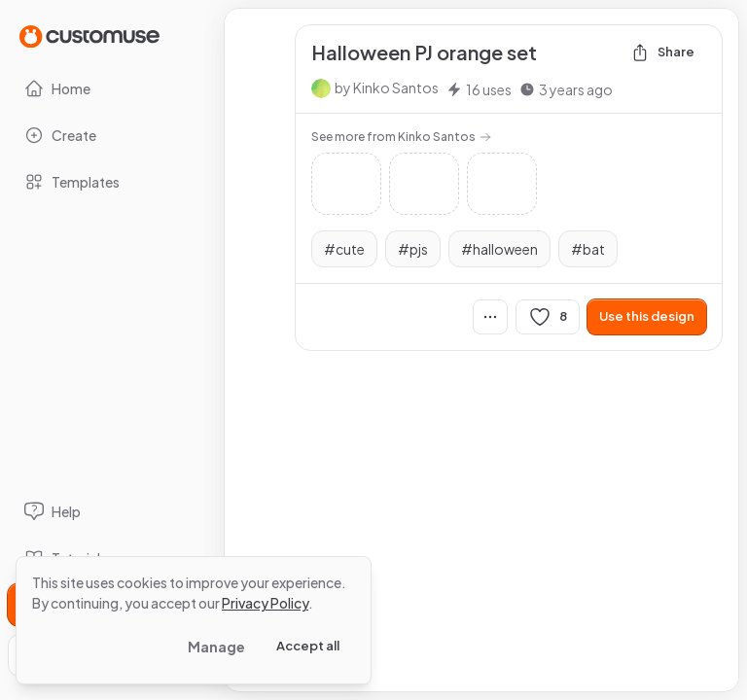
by (387, 87)
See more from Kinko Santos (401, 137)
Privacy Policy (265, 603)
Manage (216, 647)
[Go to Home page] (89, 35)
